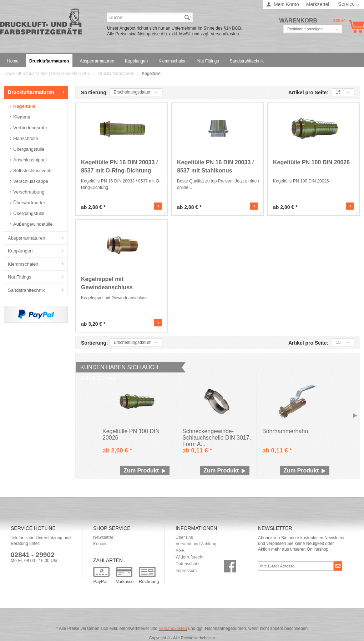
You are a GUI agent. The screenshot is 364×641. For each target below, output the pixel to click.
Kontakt (100, 544)
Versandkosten (173, 629)
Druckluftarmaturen (117, 74)
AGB (180, 551)
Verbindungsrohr (30, 128)
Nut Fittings (20, 277)
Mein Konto (286, 4)
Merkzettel (318, 4)
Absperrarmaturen (27, 238)
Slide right (355, 416)
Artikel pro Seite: (308, 93)
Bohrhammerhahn (285, 431)
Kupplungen (20, 251)
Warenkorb (355, 26)
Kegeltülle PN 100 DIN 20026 (311, 162)
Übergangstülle (29, 149)
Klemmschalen (23, 264)
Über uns (184, 537)
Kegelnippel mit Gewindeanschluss (107, 283)
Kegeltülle (24, 106)
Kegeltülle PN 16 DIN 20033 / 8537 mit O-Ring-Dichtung (119, 166)
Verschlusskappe (31, 181)
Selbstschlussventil (33, 171)
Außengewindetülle (33, 224)
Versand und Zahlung (196, 544)
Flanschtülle (26, 138)
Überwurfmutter (29, 203)
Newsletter (103, 537)
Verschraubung (29, 192)
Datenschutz (188, 564)
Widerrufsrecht (189, 557)
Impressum (186, 571)
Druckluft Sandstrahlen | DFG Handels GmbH (41, 24)
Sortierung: (94, 93)
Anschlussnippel (30, 160)
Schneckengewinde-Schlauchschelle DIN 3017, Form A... (217, 435)
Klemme (22, 117)
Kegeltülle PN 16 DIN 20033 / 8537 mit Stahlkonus (215, 166)
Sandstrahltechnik (26, 290)
